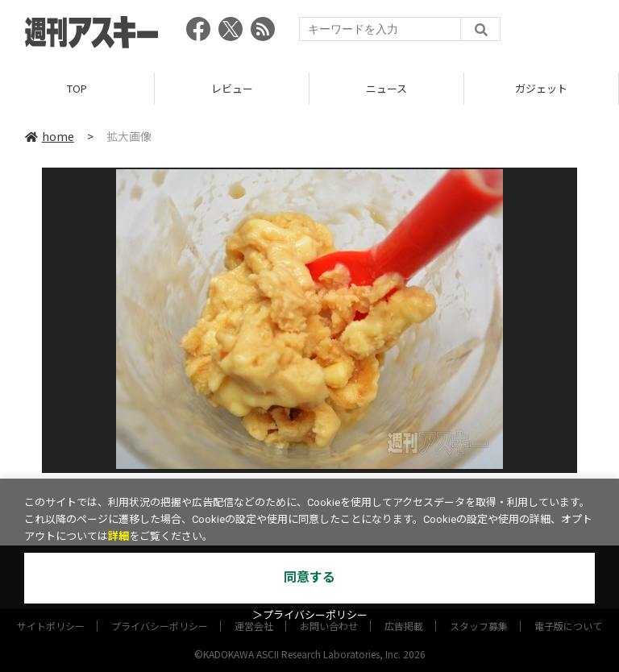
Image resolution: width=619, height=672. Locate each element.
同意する (309, 577)
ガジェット (541, 88)
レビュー (232, 88)
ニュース (386, 88)
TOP (77, 88)
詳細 (118, 536)
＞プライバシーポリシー (310, 615)
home (50, 136)
